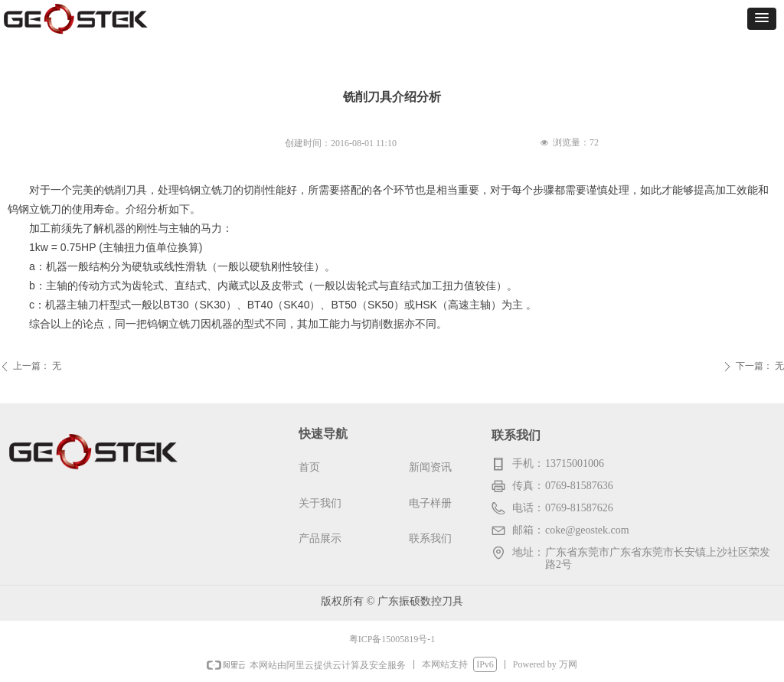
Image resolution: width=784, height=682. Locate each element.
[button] (762, 19)
